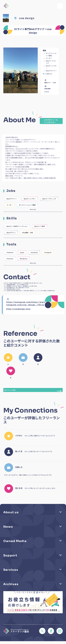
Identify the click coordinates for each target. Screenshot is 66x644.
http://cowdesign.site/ (19, 309)
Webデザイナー (12, 199)
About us (11, 512)
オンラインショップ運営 (27, 205)
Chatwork (10, 252)
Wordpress (24, 259)
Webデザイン (11, 233)
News (8, 527)
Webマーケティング (49, 199)
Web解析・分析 (28, 233)
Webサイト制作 (40, 226)
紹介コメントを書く (33, 391)
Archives (11, 584)
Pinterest (10, 259)
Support (10, 555)
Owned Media (15, 541)
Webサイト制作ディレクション (17, 226)
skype (22, 252)
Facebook (34, 252)
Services (11, 570)
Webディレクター (30, 199)
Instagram (48, 252)
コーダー (9, 205)
